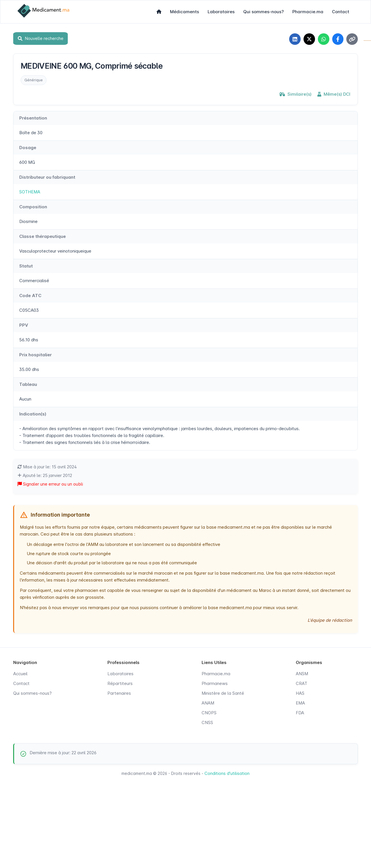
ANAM (208, 703)
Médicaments (184, 12)
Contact (341, 12)
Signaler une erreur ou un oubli (50, 484)
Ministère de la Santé (223, 693)
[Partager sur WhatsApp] (323, 39)
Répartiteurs (120, 683)
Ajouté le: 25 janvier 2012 (45, 475)
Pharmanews (215, 683)
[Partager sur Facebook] (338, 39)
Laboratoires (221, 12)
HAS (300, 693)
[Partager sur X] (309, 39)
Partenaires (119, 693)
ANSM (302, 674)
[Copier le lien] (352, 39)
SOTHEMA (30, 192)
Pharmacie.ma (308, 12)
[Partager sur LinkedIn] (295, 39)
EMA (300, 703)
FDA (300, 713)
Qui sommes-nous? (263, 12)
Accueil (20, 674)
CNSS (207, 722)
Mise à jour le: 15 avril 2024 (47, 467)
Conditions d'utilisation (227, 773)
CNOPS (209, 713)
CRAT (302, 683)
